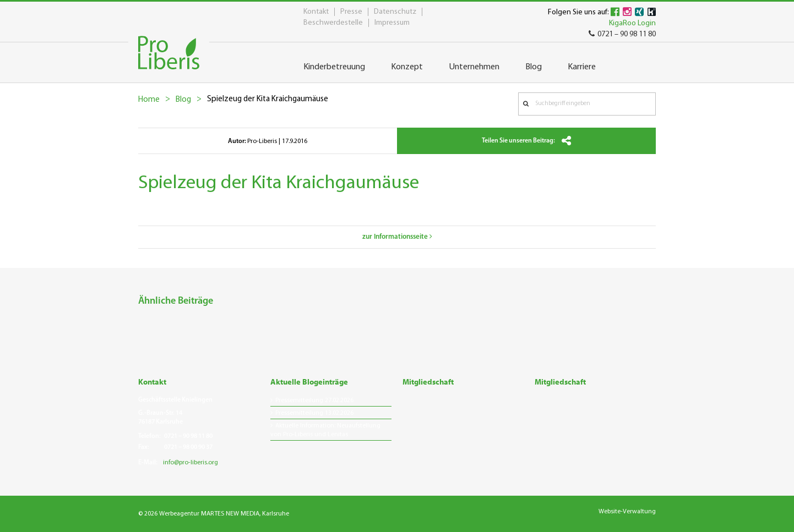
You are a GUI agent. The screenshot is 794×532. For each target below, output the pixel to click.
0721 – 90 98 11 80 (622, 34)
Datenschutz (395, 12)
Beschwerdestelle (333, 23)
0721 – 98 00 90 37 (188, 447)
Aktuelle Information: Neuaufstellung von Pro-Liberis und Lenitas (325, 430)
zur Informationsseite (397, 237)
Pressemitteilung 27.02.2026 (314, 401)
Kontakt (316, 12)
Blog (183, 100)
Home (149, 100)
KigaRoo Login (632, 23)
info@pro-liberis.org (191, 463)
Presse (351, 12)
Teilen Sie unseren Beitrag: (526, 141)
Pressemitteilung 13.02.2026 (314, 413)
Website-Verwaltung (627, 512)
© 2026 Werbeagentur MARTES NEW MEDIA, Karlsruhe (214, 514)
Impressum (392, 23)
